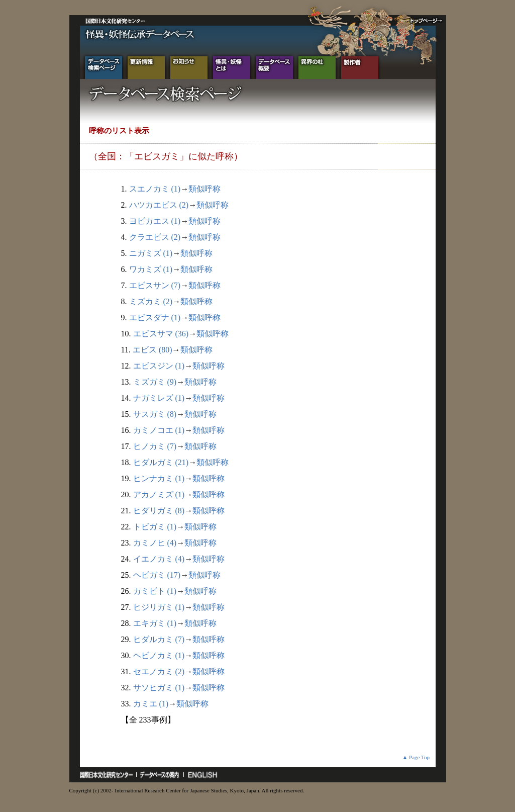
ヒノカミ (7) (155, 446)
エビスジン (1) (159, 366)
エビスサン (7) (155, 285)
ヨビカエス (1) (155, 221)
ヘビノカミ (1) (159, 655)
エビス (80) (152, 350)
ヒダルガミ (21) (161, 462)
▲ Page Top (416, 757)
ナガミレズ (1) (159, 398)
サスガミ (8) (155, 414)
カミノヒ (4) (155, 543)
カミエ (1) (151, 704)
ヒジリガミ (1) (159, 607)
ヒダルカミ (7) (159, 639)
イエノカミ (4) (159, 559)
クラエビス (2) (155, 237)
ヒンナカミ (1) (159, 478)
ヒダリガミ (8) (159, 511)
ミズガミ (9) (155, 382)
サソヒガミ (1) (159, 688)
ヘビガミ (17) (157, 575)
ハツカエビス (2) (159, 205)
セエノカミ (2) (159, 671)
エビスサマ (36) (161, 334)
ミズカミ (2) (151, 301)
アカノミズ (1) (159, 494)
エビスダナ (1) (155, 318)
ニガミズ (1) (151, 253)
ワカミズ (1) (151, 269)
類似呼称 (204, 189)
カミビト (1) (155, 591)
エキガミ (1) (155, 623)
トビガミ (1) (155, 527)
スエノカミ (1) (155, 189)
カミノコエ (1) (159, 430)
